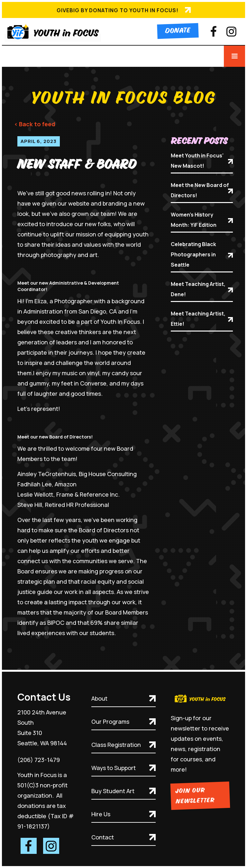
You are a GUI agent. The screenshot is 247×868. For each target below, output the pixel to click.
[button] (234, 56)
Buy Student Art (113, 791)
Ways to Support (114, 768)
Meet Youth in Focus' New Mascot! (197, 161)
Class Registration (116, 745)
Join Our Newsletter (195, 796)
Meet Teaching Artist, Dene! (198, 289)
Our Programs (110, 722)
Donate (178, 31)
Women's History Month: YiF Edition (194, 220)
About (99, 698)
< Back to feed (35, 124)
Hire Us (101, 814)
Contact (103, 837)
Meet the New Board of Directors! (200, 190)
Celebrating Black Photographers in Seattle (193, 254)
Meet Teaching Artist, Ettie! (198, 319)
